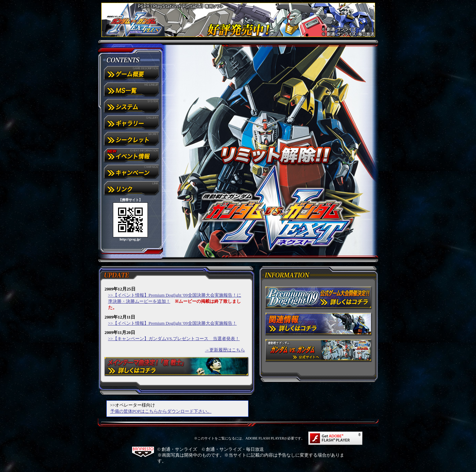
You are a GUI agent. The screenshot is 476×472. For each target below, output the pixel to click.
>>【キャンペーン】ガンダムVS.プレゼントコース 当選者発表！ (174, 339)
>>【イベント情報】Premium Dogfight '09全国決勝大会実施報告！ (172, 323)
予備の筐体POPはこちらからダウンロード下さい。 (161, 411)
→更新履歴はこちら (225, 350)
